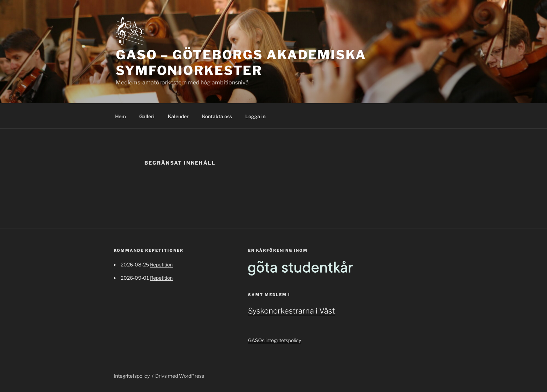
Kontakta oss (217, 116)
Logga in (255, 116)
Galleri (147, 116)
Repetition (161, 265)
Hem (121, 116)
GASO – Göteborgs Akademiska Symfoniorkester (241, 63)
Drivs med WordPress (180, 376)
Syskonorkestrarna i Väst (291, 311)
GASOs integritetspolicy (275, 340)
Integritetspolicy (132, 376)
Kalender (178, 116)
